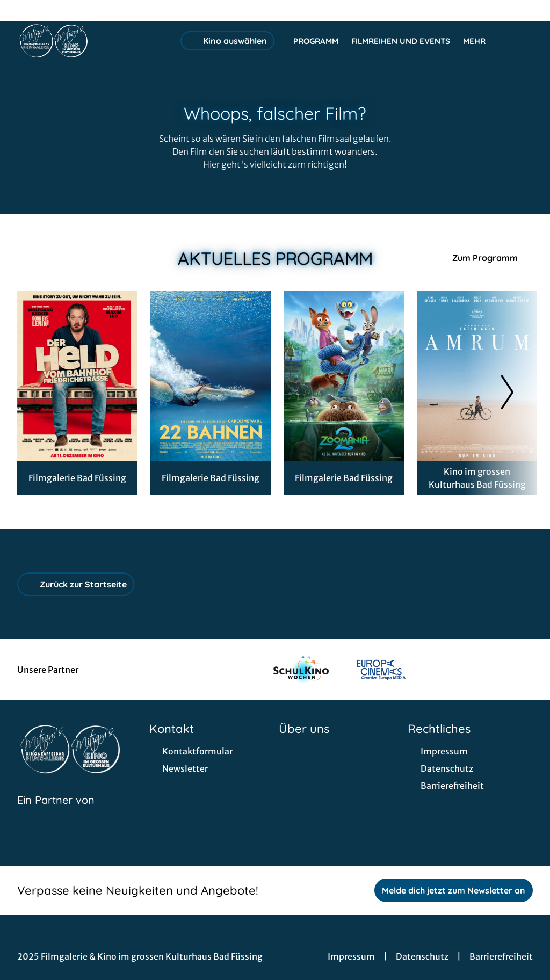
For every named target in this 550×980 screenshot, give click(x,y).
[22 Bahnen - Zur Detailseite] (211, 376)
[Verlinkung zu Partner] (301, 670)
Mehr (481, 41)
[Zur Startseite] (92, 41)
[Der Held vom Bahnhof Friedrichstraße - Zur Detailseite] (77, 376)
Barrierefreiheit (501, 956)
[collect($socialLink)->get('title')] (19, 11)
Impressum (351, 956)
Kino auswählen (227, 41)
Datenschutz (422, 956)
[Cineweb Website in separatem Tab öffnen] (56, 814)
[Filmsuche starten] (522, 41)
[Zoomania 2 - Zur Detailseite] (344, 376)
